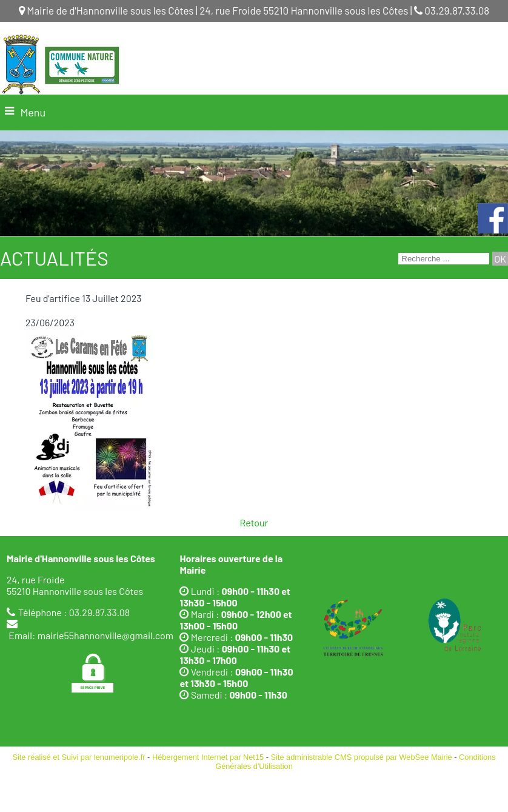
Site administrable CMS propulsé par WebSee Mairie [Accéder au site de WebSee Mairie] (362, 757)
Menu (33, 112)
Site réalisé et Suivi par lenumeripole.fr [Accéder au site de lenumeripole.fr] (79, 757)
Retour (254, 522)
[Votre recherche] (444, 259)
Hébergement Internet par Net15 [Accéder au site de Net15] (208, 757)
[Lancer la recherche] (500, 259)
